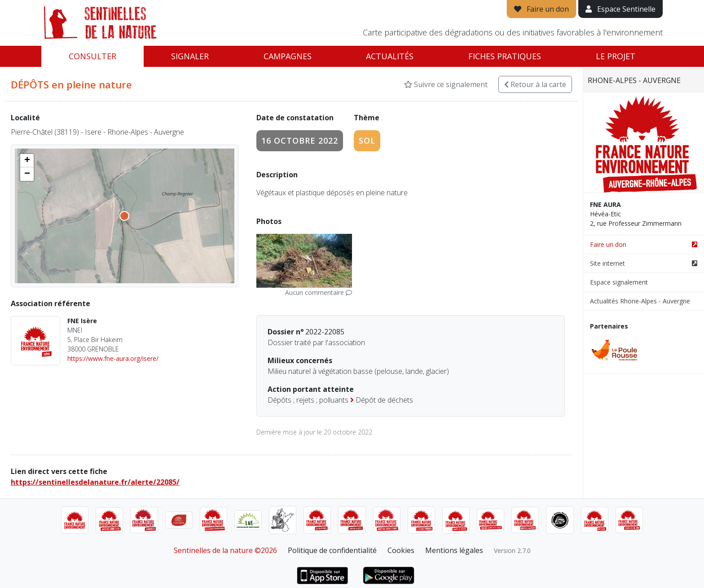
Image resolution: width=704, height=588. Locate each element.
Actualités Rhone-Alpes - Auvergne (640, 301)
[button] (27, 161)
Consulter (92, 56)
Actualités (390, 56)
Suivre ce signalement (446, 84)
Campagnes (288, 56)
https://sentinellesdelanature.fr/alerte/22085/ (95, 482)
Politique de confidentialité (332, 550)
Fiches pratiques (505, 56)
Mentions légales (454, 550)
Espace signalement (619, 282)
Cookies (401, 550)
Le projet (616, 56)
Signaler (190, 56)
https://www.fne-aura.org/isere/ (113, 358)
